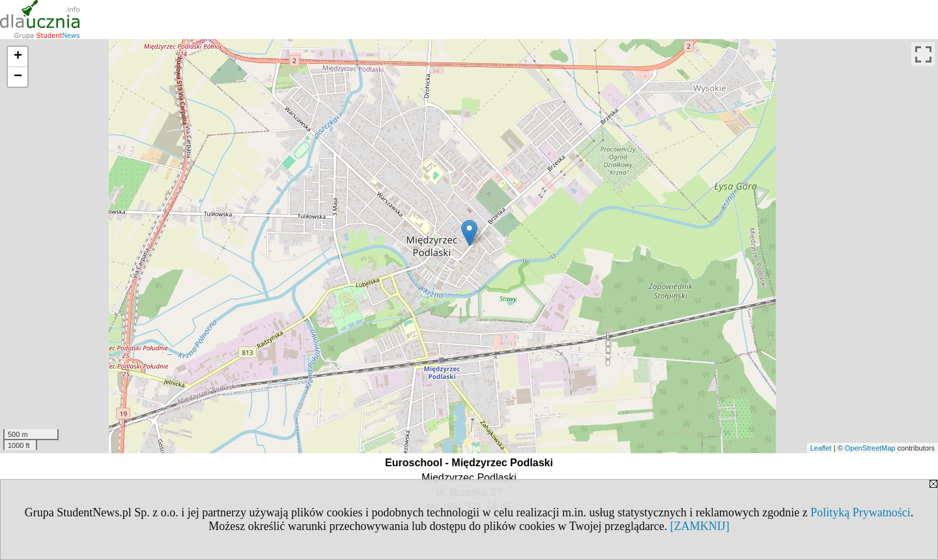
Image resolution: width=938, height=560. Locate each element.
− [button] (18, 77)
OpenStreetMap (870, 448)
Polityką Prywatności (860, 512)
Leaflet (821, 448)
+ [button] (18, 57)
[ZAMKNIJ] (700, 526)
